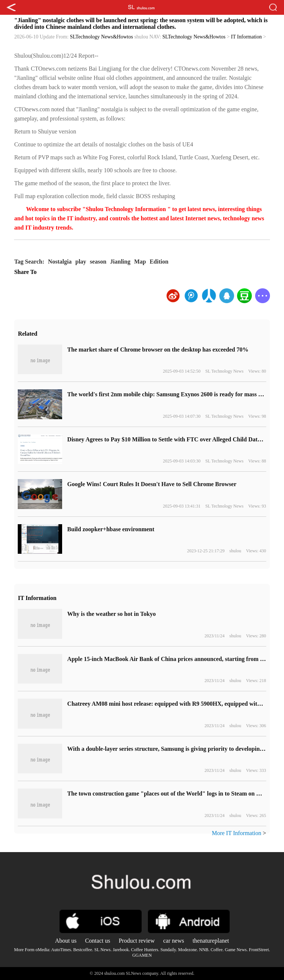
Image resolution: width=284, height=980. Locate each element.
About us (66, 941)
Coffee (217, 950)
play (81, 262)
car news (173, 941)
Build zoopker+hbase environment (111, 529)
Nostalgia (60, 262)
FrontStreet (259, 950)
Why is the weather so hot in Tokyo (111, 614)
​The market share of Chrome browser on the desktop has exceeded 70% (158, 350)
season (98, 262)
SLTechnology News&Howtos (102, 37)
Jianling (120, 262)
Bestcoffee (83, 950)
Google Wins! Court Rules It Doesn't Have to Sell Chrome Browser (152, 484)
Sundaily (168, 950)
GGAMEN (142, 955)
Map (140, 262)
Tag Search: (29, 262)
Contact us (98, 941)
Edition (159, 262)
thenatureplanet (211, 941)
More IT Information (237, 833)
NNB (204, 950)
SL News (102, 950)
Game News (236, 950)
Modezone (188, 950)
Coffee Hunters (144, 950)
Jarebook (121, 950)
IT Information (246, 37)
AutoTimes (61, 950)
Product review (137, 941)
